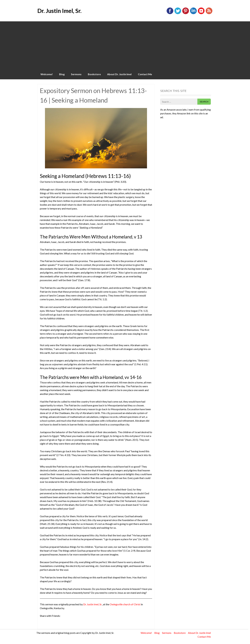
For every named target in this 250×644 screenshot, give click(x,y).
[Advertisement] (125, 45)
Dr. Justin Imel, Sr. (59, 11)
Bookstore (94, 74)
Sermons (76, 74)
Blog (62, 74)
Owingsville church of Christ (125, 604)
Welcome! (47, 74)
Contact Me (145, 74)
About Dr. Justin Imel (119, 74)
